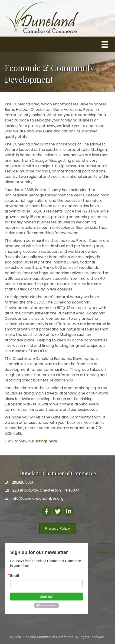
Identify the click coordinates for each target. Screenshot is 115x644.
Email (15, 576)
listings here (46, 441)
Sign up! (47, 596)
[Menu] (105, 44)
